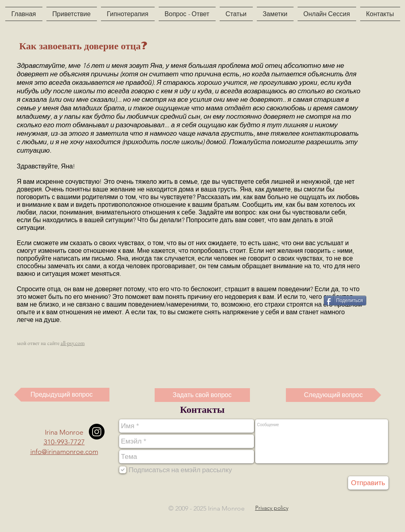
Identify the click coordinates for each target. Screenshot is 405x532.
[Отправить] (368, 483)
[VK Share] (302, 300)
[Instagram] (97, 432)
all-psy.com (73, 343)
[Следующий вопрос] (334, 395)
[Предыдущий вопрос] (62, 395)
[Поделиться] (345, 301)
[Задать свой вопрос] (202, 395)
